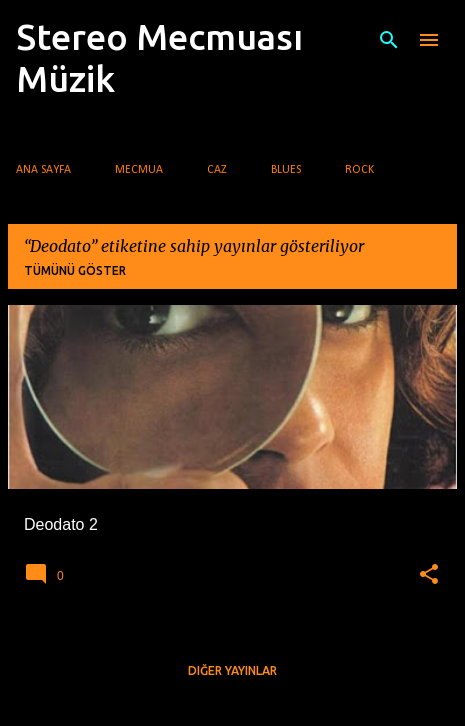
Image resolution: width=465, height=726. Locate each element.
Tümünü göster (75, 270)
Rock (359, 170)
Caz (217, 170)
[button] (429, 575)
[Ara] (389, 40)
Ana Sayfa (43, 170)
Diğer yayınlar (232, 670)
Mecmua (139, 170)
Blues (286, 170)
